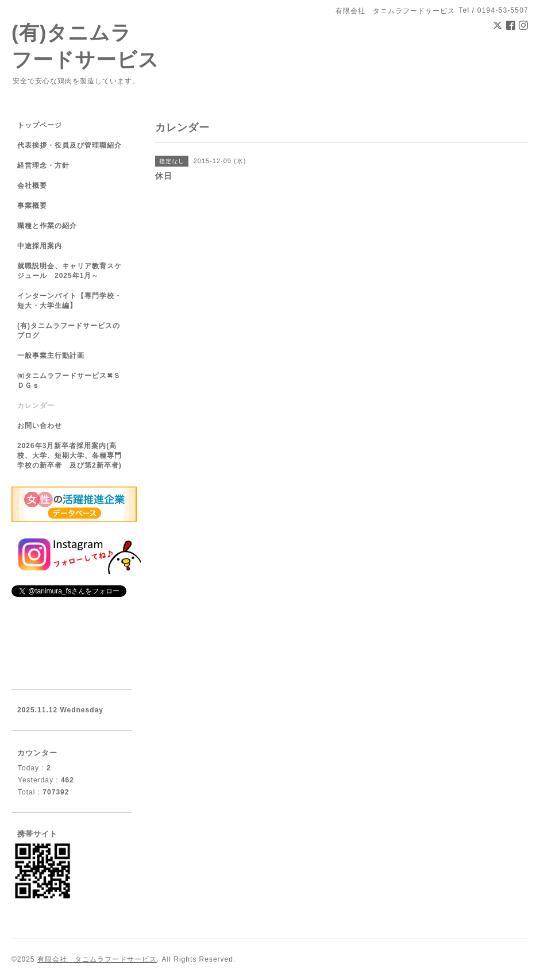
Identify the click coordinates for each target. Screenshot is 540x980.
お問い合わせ (40, 426)
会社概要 (32, 186)
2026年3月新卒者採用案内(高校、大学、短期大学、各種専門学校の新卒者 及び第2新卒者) (70, 456)
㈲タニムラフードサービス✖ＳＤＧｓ (69, 381)
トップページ (40, 125)
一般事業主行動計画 (51, 356)
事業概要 (32, 206)
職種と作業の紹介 (47, 226)
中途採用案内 (40, 246)
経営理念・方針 (43, 165)
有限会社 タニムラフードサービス (97, 959)
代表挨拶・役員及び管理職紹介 (70, 145)
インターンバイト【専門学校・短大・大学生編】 (70, 301)
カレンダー (36, 406)
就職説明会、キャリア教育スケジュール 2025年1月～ (70, 271)
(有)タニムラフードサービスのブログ (69, 331)
